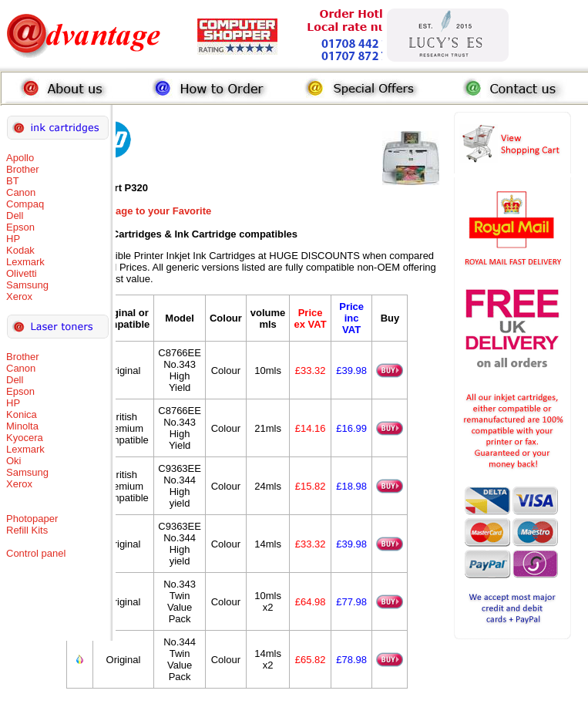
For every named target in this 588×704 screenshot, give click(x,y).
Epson (20, 227)
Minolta (22, 426)
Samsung (27, 285)
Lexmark (25, 262)
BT (13, 181)
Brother (23, 169)
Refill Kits (27, 530)
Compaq (25, 204)
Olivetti (22, 273)
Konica (22, 414)
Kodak (20, 250)
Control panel (36, 553)
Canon (21, 192)
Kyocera (25, 438)
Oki (14, 461)
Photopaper (32, 519)
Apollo (20, 158)
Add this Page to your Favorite (139, 211)
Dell (15, 216)
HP (13, 239)
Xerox (19, 296)
